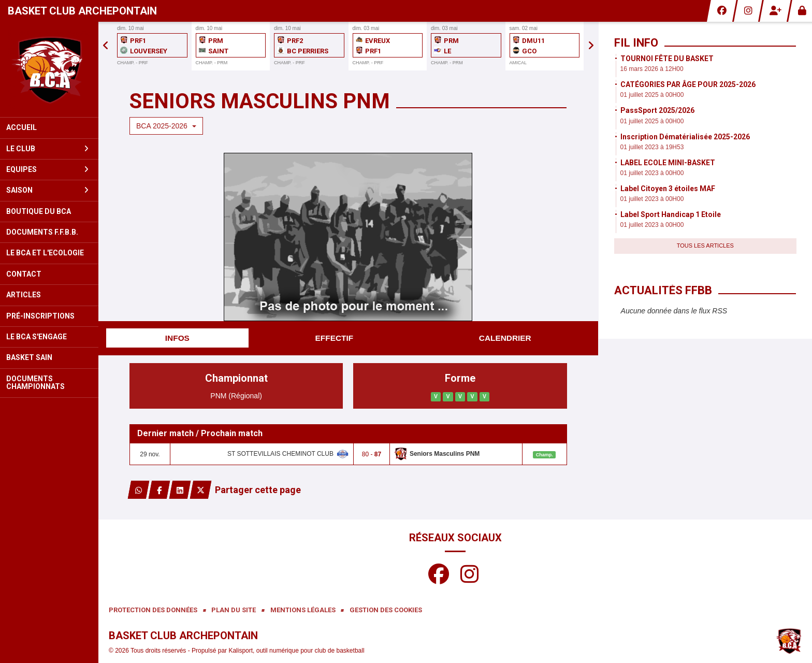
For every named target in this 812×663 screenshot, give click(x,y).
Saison (47, 190)
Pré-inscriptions (40, 316)
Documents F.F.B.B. (42, 232)
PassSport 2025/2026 (657, 110)
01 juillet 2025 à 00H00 (652, 95)
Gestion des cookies (386, 610)
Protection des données (153, 610)
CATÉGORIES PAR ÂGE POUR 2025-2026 (688, 84)
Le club (47, 149)
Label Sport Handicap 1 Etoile (671, 214)
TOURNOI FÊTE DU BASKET (667, 59)
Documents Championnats (35, 383)
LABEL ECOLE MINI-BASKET (668, 163)
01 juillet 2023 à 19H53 (652, 147)
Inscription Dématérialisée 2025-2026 (685, 137)
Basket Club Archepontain (82, 11)
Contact (24, 274)
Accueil (21, 127)
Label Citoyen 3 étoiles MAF (668, 189)
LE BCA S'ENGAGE (37, 337)
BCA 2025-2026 (166, 126)
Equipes (47, 169)
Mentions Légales (303, 610)
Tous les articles (705, 246)
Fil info (636, 43)
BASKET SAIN (29, 357)
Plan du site (234, 610)
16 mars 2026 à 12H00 (652, 69)
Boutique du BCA (39, 211)
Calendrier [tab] (505, 338)
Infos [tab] (177, 338)
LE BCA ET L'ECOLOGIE (45, 253)
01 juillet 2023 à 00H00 (652, 173)
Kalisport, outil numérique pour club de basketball (296, 651)
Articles (24, 295)
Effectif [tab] (335, 338)
